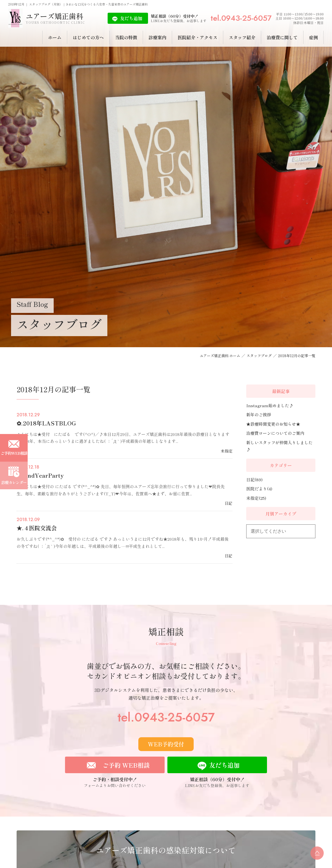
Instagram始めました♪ (270, 405)
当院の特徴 (126, 37)
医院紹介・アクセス (198, 37)
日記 (229, 503)
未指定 (227, 451)
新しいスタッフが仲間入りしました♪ (279, 446)
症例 (313, 37)
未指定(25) (256, 498)
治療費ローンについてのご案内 (275, 433)
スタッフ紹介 (242, 37)
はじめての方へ (88, 37)
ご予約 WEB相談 (126, 765)
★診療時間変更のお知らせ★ (273, 424)
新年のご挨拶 (259, 415)
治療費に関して (282, 37)
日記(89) (254, 479)
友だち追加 (131, 18)
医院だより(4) (259, 489)
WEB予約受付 (166, 744)
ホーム (55, 37)
